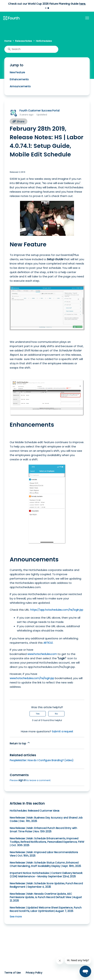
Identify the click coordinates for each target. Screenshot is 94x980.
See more (16, 917)
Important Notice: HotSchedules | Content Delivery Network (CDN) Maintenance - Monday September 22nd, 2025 (46, 875)
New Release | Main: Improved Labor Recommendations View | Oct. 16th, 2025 (44, 854)
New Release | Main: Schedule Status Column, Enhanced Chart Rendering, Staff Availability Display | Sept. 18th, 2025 (45, 864)
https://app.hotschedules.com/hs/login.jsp (57, 610)
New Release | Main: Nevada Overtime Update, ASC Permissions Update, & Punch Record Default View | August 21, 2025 (46, 897)
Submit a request (63, 731)
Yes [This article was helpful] (38, 714)
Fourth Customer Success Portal (39, 111)
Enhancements (19, 79)
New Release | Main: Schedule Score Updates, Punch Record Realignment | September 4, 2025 (46, 885)
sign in (22, 780)
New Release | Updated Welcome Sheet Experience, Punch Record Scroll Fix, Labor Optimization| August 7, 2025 (46, 909)
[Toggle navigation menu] (87, 18)
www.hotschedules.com (42, 654)
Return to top (20, 743)
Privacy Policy (34, 973)
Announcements (20, 86)
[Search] (31, 49)
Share (19, 121)
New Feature (17, 72)
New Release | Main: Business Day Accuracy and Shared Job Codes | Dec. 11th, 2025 (46, 819)
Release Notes (23, 41)
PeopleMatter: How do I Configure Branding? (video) (42, 760)
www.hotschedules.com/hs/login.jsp (32, 678)
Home (8, 41)
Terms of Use (13, 973)
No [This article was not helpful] (56, 714)
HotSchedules (44, 41)
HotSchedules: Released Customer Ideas (35, 811)
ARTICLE (48, 643)
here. (82, 4)
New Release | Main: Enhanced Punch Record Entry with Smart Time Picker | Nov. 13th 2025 (43, 830)
